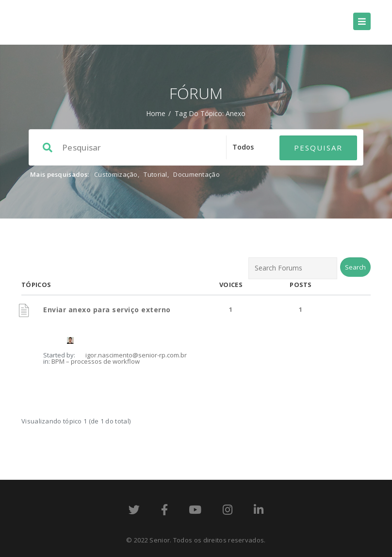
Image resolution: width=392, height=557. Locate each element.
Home (156, 113)
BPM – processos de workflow (96, 361)
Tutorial (155, 174)
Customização (116, 174)
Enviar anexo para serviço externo (107, 310)
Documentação (196, 174)
